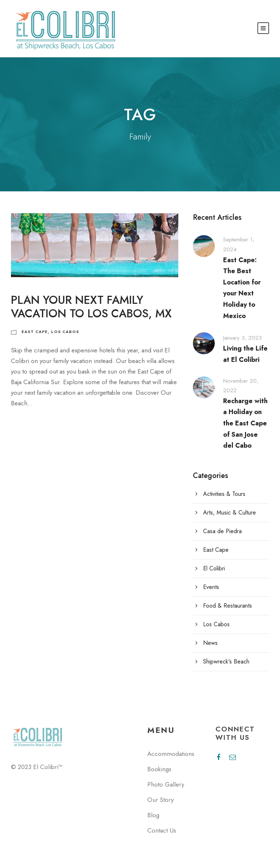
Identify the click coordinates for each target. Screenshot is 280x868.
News (210, 643)
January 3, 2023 (242, 338)
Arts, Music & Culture (230, 513)
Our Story (160, 800)
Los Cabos (65, 332)
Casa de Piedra (222, 531)
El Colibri (214, 568)
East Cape (35, 332)
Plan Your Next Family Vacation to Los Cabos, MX (91, 307)
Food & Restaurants (227, 606)
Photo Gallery (166, 784)
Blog (153, 815)
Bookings (159, 769)
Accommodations (171, 754)
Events (211, 587)
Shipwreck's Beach (226, 661)
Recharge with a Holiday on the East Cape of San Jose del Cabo (245, 423)
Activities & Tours (224, 494)
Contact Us (162, 830)
